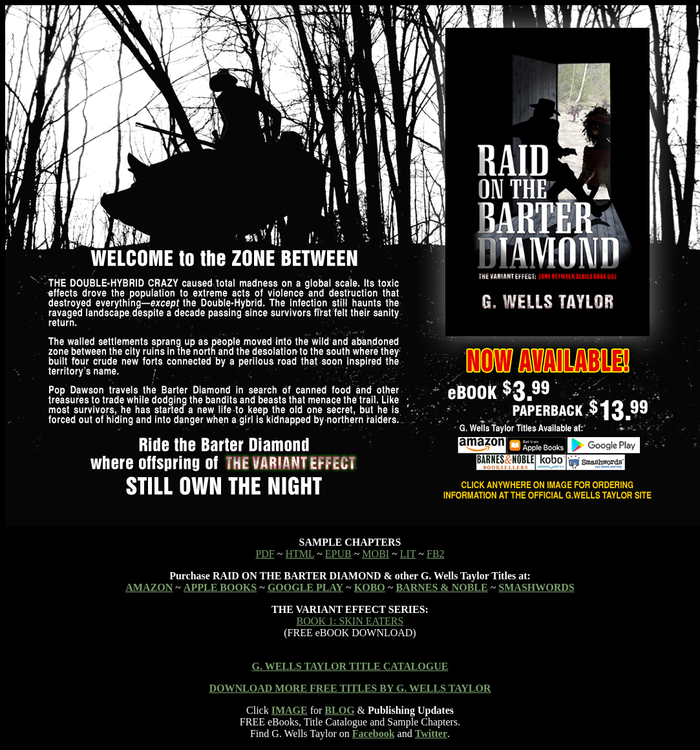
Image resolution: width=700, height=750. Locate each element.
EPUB (338, 554)
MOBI (376, 554)
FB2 (436, 554)
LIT (408, 554)
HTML (300, 554)
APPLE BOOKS (220, 587)
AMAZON (149, 587)
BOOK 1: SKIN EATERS (350, 621)
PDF (265, 554)
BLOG (339, 710)
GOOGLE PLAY (305, 587)
